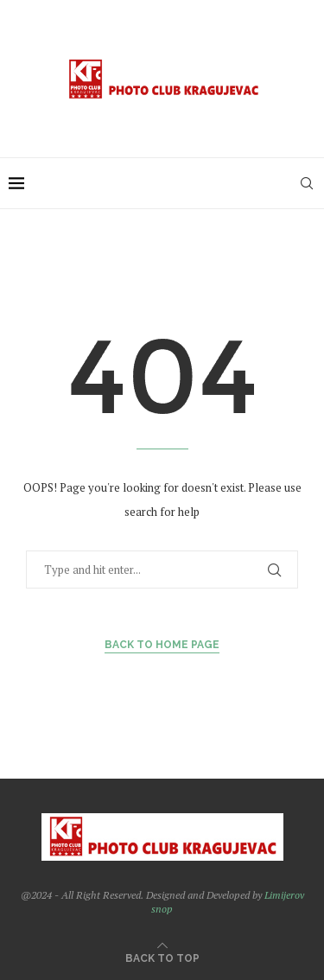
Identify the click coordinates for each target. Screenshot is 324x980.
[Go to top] (162, 957)
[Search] (307, 183)
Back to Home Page (162, 645)
